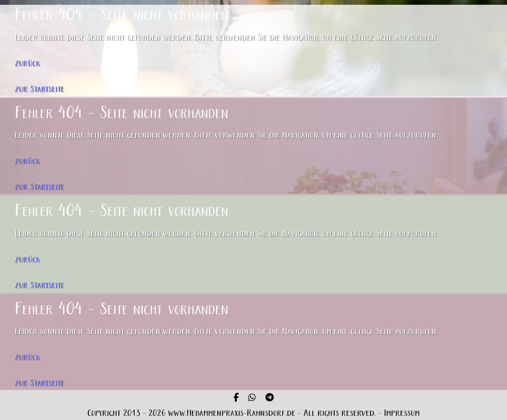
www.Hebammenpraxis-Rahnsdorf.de (232, 414)
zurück (27, 64)
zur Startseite (40, 89)
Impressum (402, 414)
